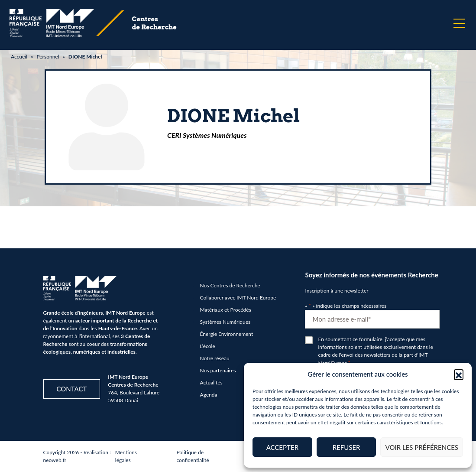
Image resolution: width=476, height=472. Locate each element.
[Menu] (459, 23)
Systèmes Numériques (225, 322)
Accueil (19, 57)
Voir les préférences (422, 447)
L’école (208, 346)
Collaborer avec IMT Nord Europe (238, 298)
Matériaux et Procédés (226, 310)
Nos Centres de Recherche (230, 285)
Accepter (282, 447)
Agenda (209, 395)
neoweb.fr (55, 460)
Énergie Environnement (227, 334)
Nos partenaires (218, 370)
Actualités (211, 382)
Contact (72, 389)
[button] (459, 374)
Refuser (346, 447)
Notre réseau (215, 358)
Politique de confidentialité (193, 456)
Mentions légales (126, 456)
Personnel (48, 57)
